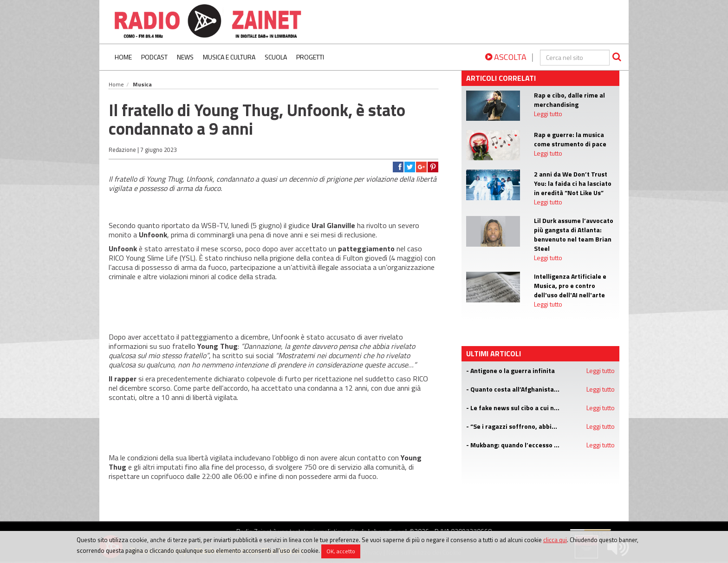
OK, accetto (341, 551)
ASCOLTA (506, 57)
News (185, 57)
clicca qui (555, 540)
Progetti (310, 57)
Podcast (154, 57)
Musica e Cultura (229, 57)
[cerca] (575, 58)
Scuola (276, 57)
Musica (142, 84)
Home (123, 57)
